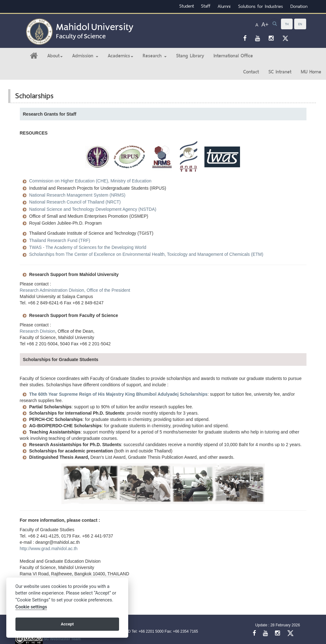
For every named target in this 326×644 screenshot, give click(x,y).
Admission (85, 56)
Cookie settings (31, 607)
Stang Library (190, 56)
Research (155, 56)
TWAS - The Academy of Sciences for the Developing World (88, 247)
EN (300, 24)
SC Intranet (280, 72)
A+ (265, 25)
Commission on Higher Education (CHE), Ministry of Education (90, 181)
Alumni (224, 6)
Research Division (38, 331)
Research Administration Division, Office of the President (75, 290)
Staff (206, 6)
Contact (251, 72)
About (55, 56)
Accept (67, 624)
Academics (120, 56)
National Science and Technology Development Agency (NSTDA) (93, 209)
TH (287, 24)
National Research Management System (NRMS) (77, 195)
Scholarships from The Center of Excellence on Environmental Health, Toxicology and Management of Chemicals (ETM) (146, 254)
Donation (299, 6)
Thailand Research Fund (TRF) (60, 240)
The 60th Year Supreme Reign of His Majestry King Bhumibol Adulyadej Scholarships (118, 394)
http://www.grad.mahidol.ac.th (49, 549)
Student (187, 6)
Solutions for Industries (260, 6)
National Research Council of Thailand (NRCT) (75, 202)
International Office (233, 56)
